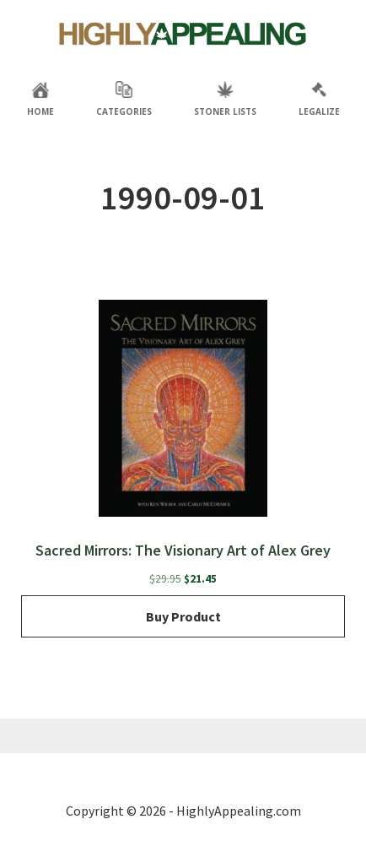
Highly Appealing (183, 34)
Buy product (183, 616)
